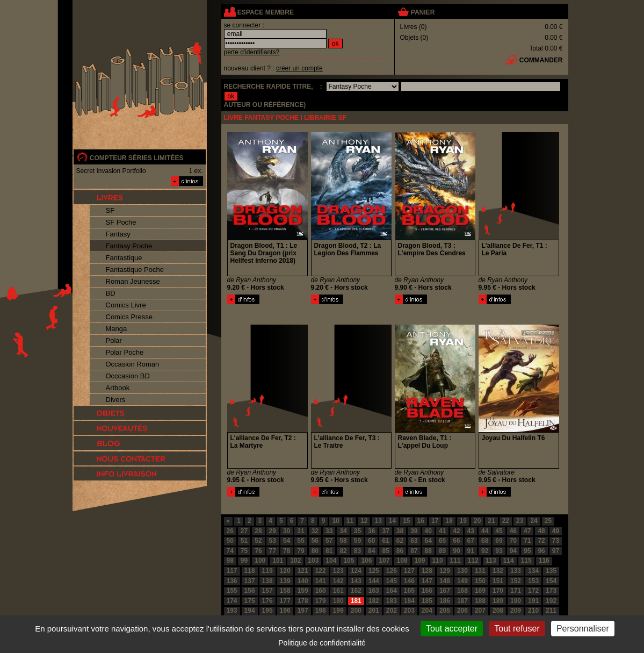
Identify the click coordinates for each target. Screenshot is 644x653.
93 (499, 551)
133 (516, 571)
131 (480, 571)
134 (533, 571)
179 (321, 601)
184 (409, 601)
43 (471, 531)
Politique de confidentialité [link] (322, 643)
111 (455, 561)
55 (301, 541)
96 (541, 551)
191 (533, 601)
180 (338, 601)
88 (428, 551)
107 (384, 561)
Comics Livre (126, 305)
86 (400, 551)
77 (273, 551)
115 (526, 561)
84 (371, 551)
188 (480, 601)
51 (244, 541)
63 (414, 541)
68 (485, 541)
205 (445, 611)
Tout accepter (452, 629)
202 (392, 611)
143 (356, 581)
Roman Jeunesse (133, 281)
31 (301, 531)
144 (374, 581)
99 (244, 561)
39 (414, 531)
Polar (114, 340)
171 (516, 591)
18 (449, 521)
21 (491, 521)
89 (442, 551)
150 (480, 581)
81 (329, 551)
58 (343, 541)
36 (371, 531)
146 (409, 581)
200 (356, 611)
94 (513, 551)
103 (313, 561)
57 (329, 541)
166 (427, 591)
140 (303, 581)
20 (477, 521)
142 (338, 581)
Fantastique (124, 258)
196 (285, 611)
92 (485, 551)
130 (462, 571)
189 (498, 601)
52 (258, 541)
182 (374, 601)
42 (456, 531)
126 (392, 571)
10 (335, 521)
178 (303, 601)
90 (456, 551)
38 (400, 531)
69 (499, 541)
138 (267, 581)
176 (267, 601)
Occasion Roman (133, 364)
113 (491, 561)
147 (427, 581)
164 (392, 591)
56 (315, 541)
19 (463, 521)
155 (232, 591)
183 (392, 601)
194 (250, 611)
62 (400, 541)
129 (445, 571)
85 (385, 551)
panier (423, 12)
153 (533, 581)
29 (273, 531)
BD (111, 293)
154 (551, 581)
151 (498, 581)
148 (445, 581)
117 (232, 571)
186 (445, 601)
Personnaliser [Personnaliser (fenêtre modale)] (583, 629)
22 (506, 521)
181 (356, 601)
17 (435, 521)
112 (473, 561)
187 (462, 601)
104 (331, 561)
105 (349, 561)
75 (244, 551)
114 (509, 561)
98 (230, 561)
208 (498, 611)
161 (338, 591)
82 (343, 551)
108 (402, 561)
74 (230, 551)
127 (409, 571)
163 (374, 591)
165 (409, 591)
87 (414, 551)
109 (420, 561)
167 (445, 591)
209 (516, 611)
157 (267, 591)
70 (513, 541)
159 (303, 591)
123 (338, 571)
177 (285, 601)
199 (338, 611)
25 (548, 521)
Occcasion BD (128, 376)
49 (556, 531)
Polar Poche (125, 352)
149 (462, 581)
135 (551, 571)
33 (329, 531)
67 (471, 541)
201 (374, 611)
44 (485, 531)
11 (350, 521)
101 (278, 561)
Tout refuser (517, 629)
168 (462, 591)
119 (267, 571)
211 (551, 611)
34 (343, 531)
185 (427, 601)
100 (260, 561)
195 (267, 611)
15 (406, 521)
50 (230, 541)
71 (527, 541)
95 (527, 551)
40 (428, 531)
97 (556, 551)
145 (392, 581)
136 (232, 581)
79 (301, 551)
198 (321, 611)
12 (364, 521)
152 (516, 581)
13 (378, 521)
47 (527, 531)
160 (321, 591)
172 (533, 591)
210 (533, 611)
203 (409, 611)
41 (442, 531)
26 (230, 531)
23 (520, 521)
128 (427, 571)
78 (287, 551)
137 (250, 581)
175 (250, 601)
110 (438, 561)
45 (499, 531)
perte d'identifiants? (252, 52)
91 (471, 551)
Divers (116, 400)
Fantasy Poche (129, 246)
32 (315, 531)
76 (258, 551)
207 (480, 611)
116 (544, 561)
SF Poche (121, 222)
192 (551, 601)
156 (250, 591)
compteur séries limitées (137, 158)
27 (244, 531)
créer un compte (299, 68)
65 (442, 541)
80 (315, 551)
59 (357, 541)
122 (321, 571)
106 (366, 561)
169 (480, 591)
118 (250, 571)
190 (516, 601)
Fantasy (118, 234)
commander (541, 60)
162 (356, 591)
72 (541, 541)
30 (287, 531)
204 (427, 611)
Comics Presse (129, 317)
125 (374, 571)
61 (385, 541)
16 (421, 521)
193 (232, 611)
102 (295, 561)
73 (556, 541)
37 (385, 531)
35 (357, 531)
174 (232, 601)
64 (428, 541)
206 (462, 611)
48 (541, 531)
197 (303, 611)
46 (513, 531)
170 (498, 591)
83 (357, 551)
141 (321, 581)
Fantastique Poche (135, 270)
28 (258, 531)
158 (285, 591)
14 (392, 521)
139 (285, 581)
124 (356, 571)
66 (456, 541)
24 (534, 521)
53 (273, 541)
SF (110, 210)
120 (285, 571)
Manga (117, 329)
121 (303, 571)
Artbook (118, 388)
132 (498, 571)
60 (371, 541)
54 (287, 541)
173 (551, 591)
